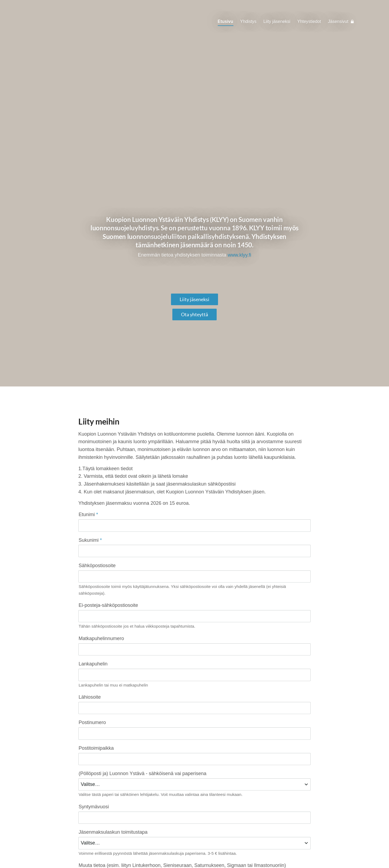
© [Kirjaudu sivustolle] (81, 852)
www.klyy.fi (239, 255)
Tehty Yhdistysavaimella (293, 852)
